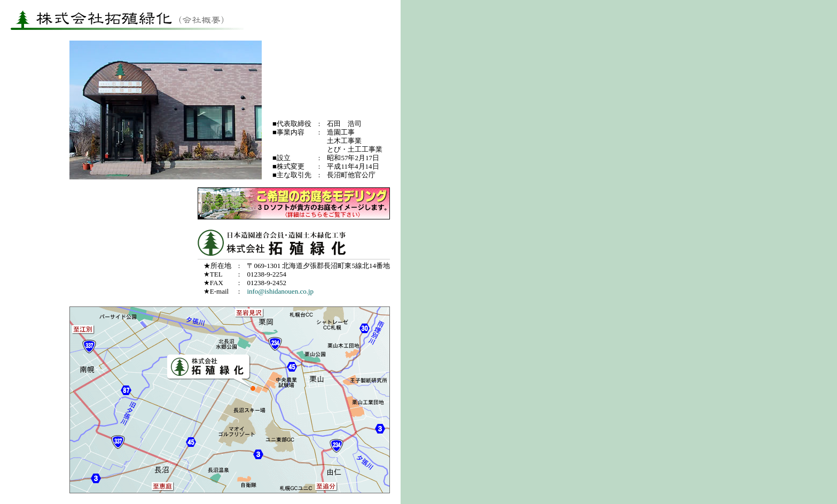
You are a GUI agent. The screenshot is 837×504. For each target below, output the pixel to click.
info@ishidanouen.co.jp (280, 291)
